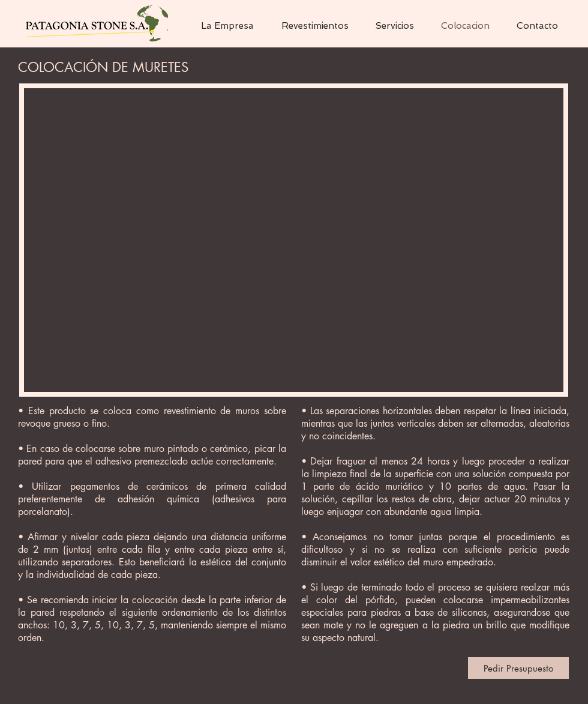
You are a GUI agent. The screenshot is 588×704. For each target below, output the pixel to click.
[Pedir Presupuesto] (518, 668)
